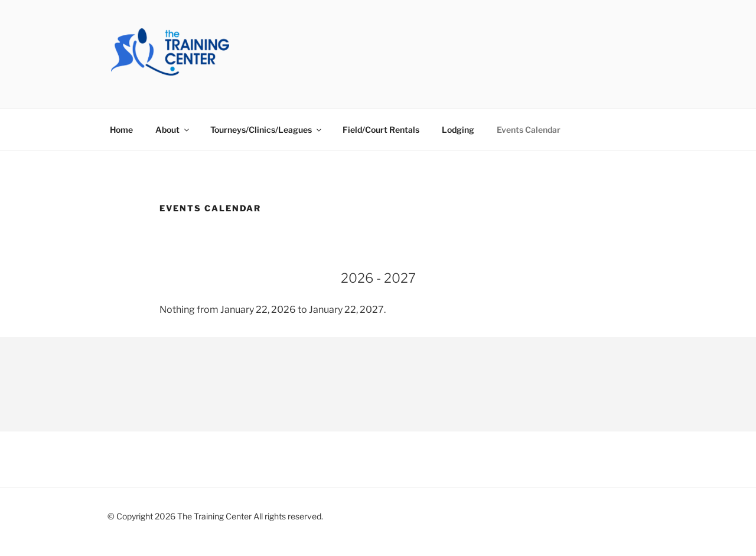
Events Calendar (529, 130)
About (173, 130)
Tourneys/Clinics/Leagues (267, 130)
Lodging (458, 130)
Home (121, 130)
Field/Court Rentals (381, 130)
